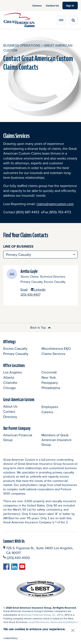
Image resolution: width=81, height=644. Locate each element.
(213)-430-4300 (18, 558)
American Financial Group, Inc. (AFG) (42, 615)
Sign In (72, 5)
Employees (50, 407)
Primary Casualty (16, 354)
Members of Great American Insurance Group (56, 440)
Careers (37, 6)
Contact (9, 411)
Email (24, 290)
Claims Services (53, 354)
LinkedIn (38, 290)
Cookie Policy (11, 638)
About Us (10, 406)
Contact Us (52, 6)
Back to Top (40, 328)
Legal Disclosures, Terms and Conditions (52, 622)
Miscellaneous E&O (56, 348)
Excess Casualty (15, 348)
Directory (10, 417)
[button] (73, 630)
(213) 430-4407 (42, 295)
